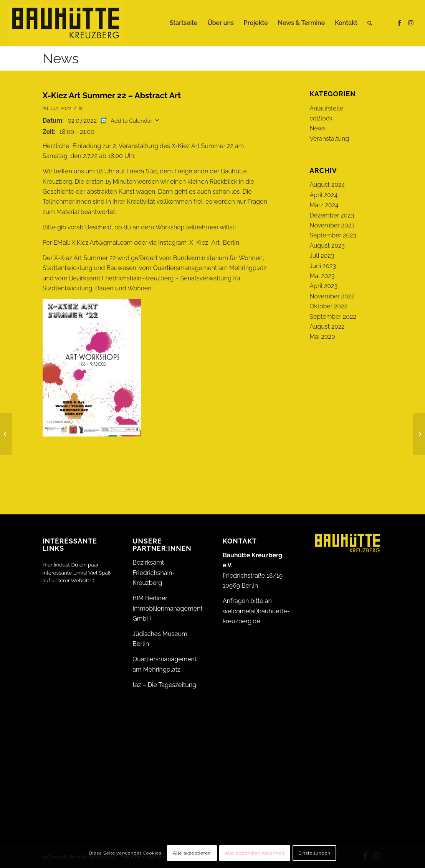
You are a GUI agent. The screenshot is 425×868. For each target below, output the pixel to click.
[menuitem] (184, 23)
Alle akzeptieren (192, 853)
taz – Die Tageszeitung (164, 685)
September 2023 (333, 235)
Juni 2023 (323, 266)
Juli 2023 (322, 256)
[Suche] (370, 23)
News (61, 58)
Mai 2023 (322, 276)
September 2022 (333, 317)
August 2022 (327, 327)
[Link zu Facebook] (399, 23)
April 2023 (323, 286)
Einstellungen (314, 853)
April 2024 (323, 195)
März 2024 (324, 205)
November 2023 (332, 225)
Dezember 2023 (332, 215)
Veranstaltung (329, 139)
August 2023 (327, 246)
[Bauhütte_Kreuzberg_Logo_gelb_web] (66, 23)
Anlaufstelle (326, 108)
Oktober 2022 (328, 306)
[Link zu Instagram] (411, 23)
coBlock (321, 118)
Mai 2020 (322, 337)
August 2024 (327, 185)
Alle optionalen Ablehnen (255, 853)
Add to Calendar (131, 121)
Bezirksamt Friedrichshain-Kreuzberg (154, 573)
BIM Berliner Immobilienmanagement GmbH (167, 608)
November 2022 (332, 296)
